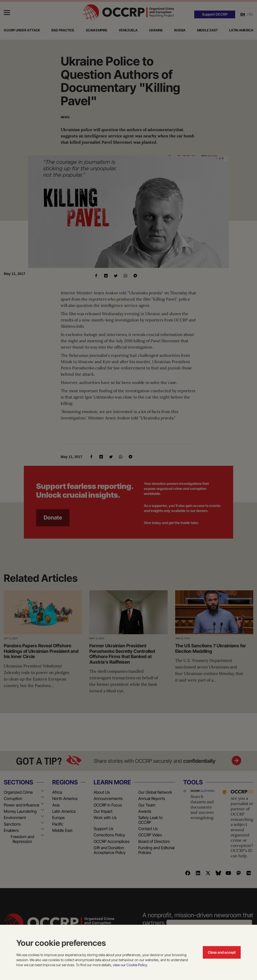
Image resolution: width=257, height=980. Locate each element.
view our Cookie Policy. (130, 965)
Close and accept (222, 952)
